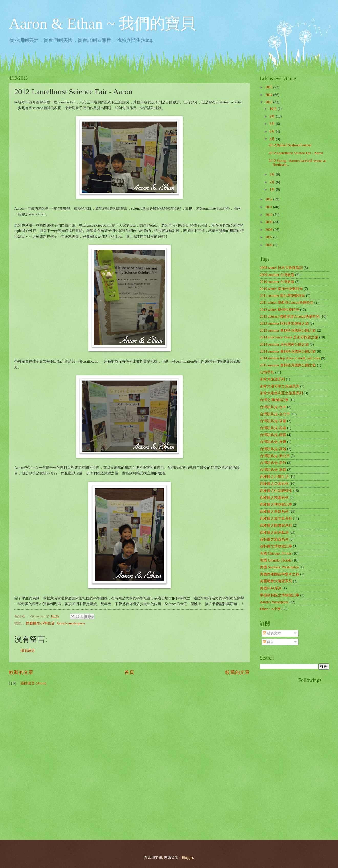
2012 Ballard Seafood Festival (290, 145)
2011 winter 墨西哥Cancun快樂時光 (287, 303)
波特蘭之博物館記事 (276, 546)
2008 (269, 230)
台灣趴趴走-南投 (273, 435)
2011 (269, 207)
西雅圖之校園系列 (274, 498)
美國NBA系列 (271, 588)
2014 (269, 95)
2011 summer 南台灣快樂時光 (282, 296)
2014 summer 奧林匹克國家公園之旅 (288, 351)
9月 (273, 116)
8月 (273, 124)
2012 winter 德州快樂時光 (280, 310)
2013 (269, 102)
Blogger (187, 858)
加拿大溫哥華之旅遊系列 (280, 386)
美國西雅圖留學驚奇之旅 (280, 574)
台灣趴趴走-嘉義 (273, 470)
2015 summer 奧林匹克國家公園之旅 (288, 365)
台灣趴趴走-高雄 (273, 449)
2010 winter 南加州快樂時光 (281, 289)
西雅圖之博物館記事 (276, 505)
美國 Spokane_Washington (279, 567)
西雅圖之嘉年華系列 (276, 519)
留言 (268, 642)
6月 (273, 131)
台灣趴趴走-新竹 (273, 463)
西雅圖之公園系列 (274, 484)
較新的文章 (21, 672)
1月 (273, 190)
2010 (269, 215)
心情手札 (267, 372)
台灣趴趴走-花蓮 (273, 428)
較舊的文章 (237, 672)
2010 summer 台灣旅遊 (277, 282)
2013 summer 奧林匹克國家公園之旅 (288, 330)
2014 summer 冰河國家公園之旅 (284, 345)
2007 (269, 237)
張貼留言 (28, 650)
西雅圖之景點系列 (274, 511)
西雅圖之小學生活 (40, 623)
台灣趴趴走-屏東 (273, 442)
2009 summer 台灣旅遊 (277, 275)
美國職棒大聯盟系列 (276, 581)
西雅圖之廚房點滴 (274, 532)
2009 (269, 222)
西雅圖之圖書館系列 (276, 526)
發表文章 (272, 633)
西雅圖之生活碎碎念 (276, 491)
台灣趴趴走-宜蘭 (273, 421)
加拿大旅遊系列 (272, 379)
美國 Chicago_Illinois (276, 553)
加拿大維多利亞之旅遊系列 (281, 393)
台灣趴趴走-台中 (273, 407)
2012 (269, 199)
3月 (273, 174)
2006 (269, 245)
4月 (273, 139)
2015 (269, 87)
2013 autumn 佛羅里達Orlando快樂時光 (290, 317)
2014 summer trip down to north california (290, 358)
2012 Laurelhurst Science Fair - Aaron (296, 153)
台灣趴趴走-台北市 (275, 414)
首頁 (129, 672)
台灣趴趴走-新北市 (275, 456)
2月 (273, 182)
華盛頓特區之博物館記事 (280, 595)
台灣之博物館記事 (274, 400)
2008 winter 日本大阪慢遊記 (281, 268)
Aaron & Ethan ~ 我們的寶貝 (102, 24)
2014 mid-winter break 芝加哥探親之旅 (289, 337)
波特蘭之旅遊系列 (274, 539)
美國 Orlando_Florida (276, 560)
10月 (274, 109)
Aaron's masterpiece (71, 623)
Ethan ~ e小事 (270, 609)
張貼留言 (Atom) (33, 683)
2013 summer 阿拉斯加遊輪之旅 (284, 324)
